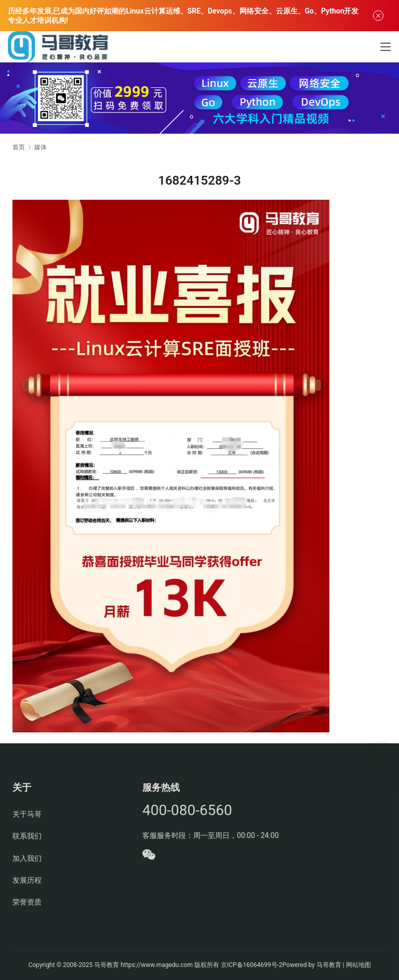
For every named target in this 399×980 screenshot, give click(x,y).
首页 (19, 147)
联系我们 (27, 836)
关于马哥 (27, 814)
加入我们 (27, 858)
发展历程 (27, 880)
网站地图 (358, 965)
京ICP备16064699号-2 (252, 965)
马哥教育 (107, 965)
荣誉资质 (27, 902)
